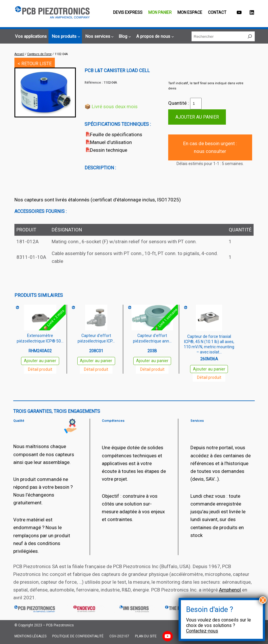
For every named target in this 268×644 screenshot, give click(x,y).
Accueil (19, 54)
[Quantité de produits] (196, 104)
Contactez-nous (202, 631)
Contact (217, 12)
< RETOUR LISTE (35, 64)
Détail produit (40, 369)
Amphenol (230, 590)
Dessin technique (109, 150)
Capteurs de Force (39, 54)
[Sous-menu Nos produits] (65, 36)
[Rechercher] (250, 36)
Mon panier (160, 12)
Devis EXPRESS (128, 12)
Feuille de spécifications (116, 134)
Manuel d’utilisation (111, 142)
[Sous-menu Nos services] (99, 36)
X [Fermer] (263, 600)
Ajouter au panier (197, 117)
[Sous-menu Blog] (124, 36)
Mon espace (190, 12)
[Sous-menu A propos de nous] (154, 36)
